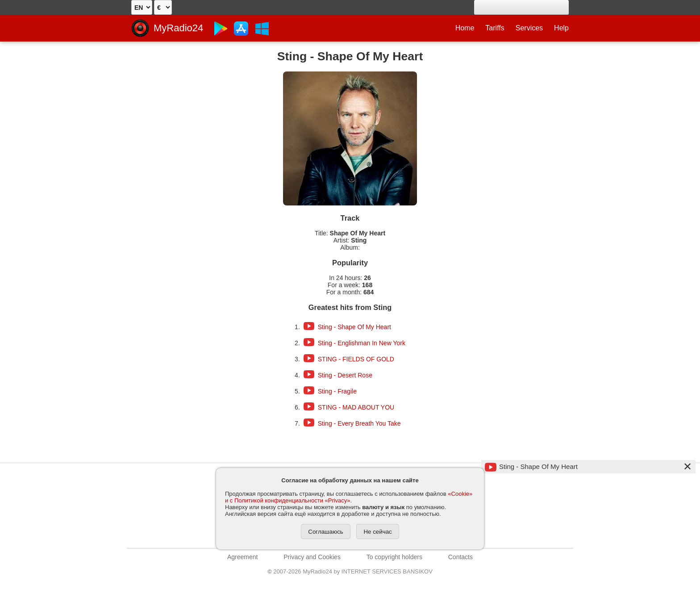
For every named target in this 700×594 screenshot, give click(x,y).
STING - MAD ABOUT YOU (356, 407)
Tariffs (495, 28)
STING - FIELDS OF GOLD (356, 359)
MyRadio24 (178, 28)
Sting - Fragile (337, 391)
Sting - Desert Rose (345, 375)
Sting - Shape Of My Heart (354, 327)
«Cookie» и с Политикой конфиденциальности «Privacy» (349, 497)
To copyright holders (394, 557)
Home (465, 28)
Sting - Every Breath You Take (359, 423)
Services (529, 28)
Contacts (460, 557)
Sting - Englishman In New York (362, 343)
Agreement (242, 557)
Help (561, 28)
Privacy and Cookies (312, 557)
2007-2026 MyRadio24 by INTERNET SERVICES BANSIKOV (350, 571)
